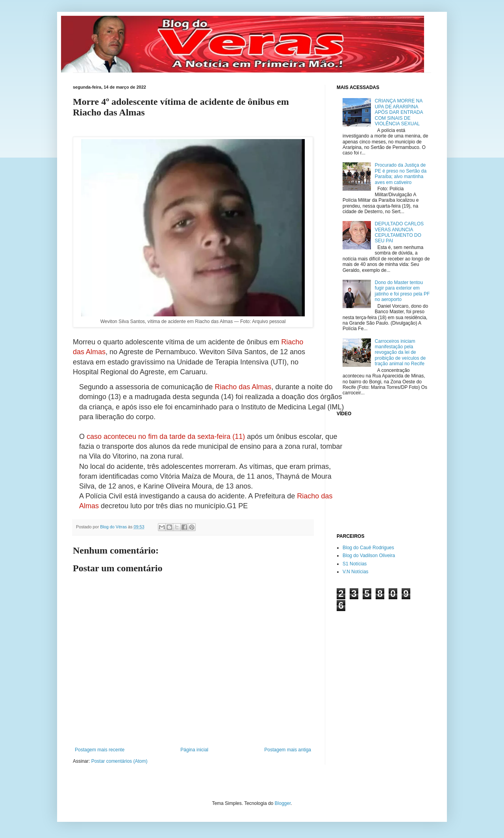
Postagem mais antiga (288, 750)
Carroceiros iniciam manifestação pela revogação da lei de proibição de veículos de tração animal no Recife (400, 353)
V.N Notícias (356, 572)
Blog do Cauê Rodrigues (368, 548)
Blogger (283, 803)
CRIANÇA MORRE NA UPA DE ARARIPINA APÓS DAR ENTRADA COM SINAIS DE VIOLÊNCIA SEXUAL (399, 112)
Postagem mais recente (100, 750)
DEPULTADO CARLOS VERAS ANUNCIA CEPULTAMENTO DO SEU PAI (399, 232)
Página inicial (194, 750)
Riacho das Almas (243, 387)
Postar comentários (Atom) (120, 761)
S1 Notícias (355, 564)
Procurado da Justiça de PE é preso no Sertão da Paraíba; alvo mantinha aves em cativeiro (401, 174)
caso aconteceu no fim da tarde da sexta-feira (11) (166, 437)
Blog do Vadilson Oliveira (369, 556)
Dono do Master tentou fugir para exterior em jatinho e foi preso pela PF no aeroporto (402, 291)
